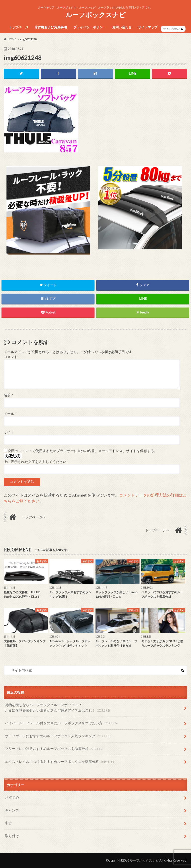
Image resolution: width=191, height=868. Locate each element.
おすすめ (12, 798)
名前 (8, 395)
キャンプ (12, 810)
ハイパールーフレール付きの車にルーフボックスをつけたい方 (62, 723)
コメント (11, 357)
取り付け (12, 836)
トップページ (18, 27)
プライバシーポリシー (90, 27)
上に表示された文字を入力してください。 (37, 462)
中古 (8, 823)
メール (10, 414)
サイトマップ (148, 27)
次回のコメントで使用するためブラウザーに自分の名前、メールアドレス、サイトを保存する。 (83, 451)
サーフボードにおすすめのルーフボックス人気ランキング (58, 736)
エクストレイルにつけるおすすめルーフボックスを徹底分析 (60, 762)
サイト (9, 432)
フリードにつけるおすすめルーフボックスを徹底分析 (55, 749)
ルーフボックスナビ (95, 15)
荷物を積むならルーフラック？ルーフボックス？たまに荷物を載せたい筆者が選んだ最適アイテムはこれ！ (58, 708)
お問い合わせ (122, 27)
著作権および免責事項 (51, 27)
